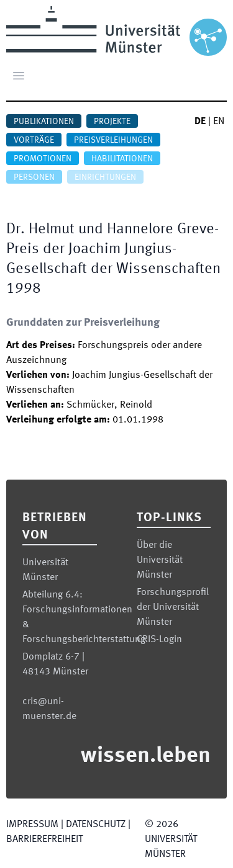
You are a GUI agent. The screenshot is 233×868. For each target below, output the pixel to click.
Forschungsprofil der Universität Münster (173, 607)
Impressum (32, 825)
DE (200, 122)
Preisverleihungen (113, 140)
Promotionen (43, 159)
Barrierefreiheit (44, 839)
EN (219, 122)
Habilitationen (122, 159)
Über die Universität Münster (160, 560)
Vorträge (34, 140)
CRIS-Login (159, 640)
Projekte (112, 122)
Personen (34, 177)
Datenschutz (96, 825)
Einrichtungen (105, 177)
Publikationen (44, 122)
